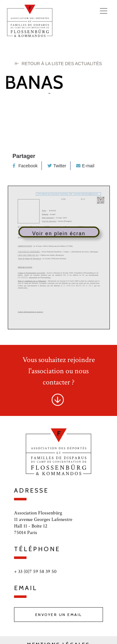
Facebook (25, 166)
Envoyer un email (59, 615)
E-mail (85, 166)
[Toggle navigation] (104, 11)
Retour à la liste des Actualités (58, 64)
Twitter (57, 166)
